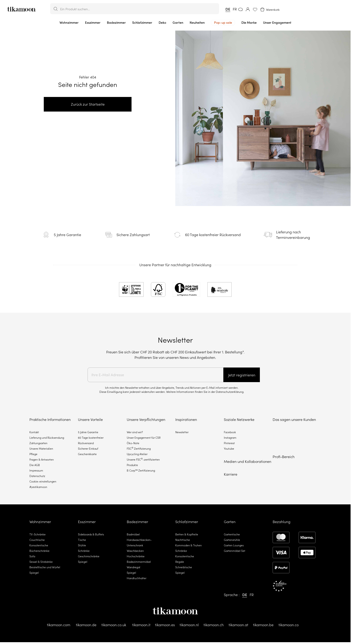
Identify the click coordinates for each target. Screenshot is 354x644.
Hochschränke (136, 556)
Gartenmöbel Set (235, 551)
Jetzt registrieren (242, 375)
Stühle (82, 545)
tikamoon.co (289, 625)
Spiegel (34, 573)
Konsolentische (39, 545)
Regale (180, 562)
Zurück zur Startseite (88, 104)
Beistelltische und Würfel (45, 567)
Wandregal (133, 567)
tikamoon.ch (214, 625)
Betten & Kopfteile (187, 534)
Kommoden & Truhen (189, 545)
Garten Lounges (234, 545)
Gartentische (232, 534)
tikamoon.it (141, 625)
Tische (82, 540)
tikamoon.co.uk (114, 625)
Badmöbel (133, 534)
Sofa (32, 556)
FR (235, 9)
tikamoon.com (59, 625)
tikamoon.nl (189, 625)
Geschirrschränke (89, 556)
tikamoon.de (86, 625)
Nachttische (183, 540)
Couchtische (37, 540)
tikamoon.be (263, 625)
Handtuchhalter (137, 578)
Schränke (84, 551)
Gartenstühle (232, 540)
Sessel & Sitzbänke (41, 562)
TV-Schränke (37, 534)
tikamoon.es (165, 625)
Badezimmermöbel (139, 562)
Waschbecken (135, 551)
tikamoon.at (238, 625)
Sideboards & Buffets (91, 534)
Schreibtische (184, 567)
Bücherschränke (39, 551)
